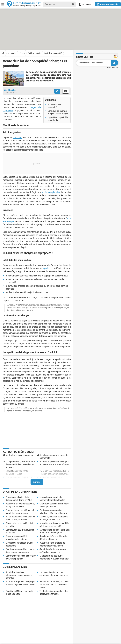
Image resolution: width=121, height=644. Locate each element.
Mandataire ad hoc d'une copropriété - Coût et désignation (54, 557)
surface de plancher (51, 192)
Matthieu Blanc (11, 90)
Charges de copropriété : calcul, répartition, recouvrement (20, 512)
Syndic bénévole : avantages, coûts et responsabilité (53, 551)
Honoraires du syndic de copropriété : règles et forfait (52, 499)
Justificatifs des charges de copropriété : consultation (52, 544)
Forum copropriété (14, 480)
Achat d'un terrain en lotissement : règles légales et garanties (19, 575)
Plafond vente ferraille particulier (54, 471)
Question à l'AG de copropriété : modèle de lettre (20, 593)
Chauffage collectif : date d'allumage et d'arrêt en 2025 (19, 499)
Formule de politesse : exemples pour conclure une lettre (54, 463)
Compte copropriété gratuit (18, 478)
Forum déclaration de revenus (55, 474)
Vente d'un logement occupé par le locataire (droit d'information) (20, 583)
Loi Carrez (18, 138)
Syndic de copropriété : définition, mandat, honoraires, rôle (55, 531)
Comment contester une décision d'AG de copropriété (21, 557)
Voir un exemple (113, 67)
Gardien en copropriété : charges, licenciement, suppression (21, 551)
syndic (46, 268)
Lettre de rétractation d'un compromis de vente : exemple (53, 574)
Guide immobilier (35, 53)
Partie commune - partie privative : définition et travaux (53, 512)
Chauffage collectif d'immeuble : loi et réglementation (54, 505)
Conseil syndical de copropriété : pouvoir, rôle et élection (54, 518)
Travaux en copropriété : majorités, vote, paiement (17, 538)
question (108, 4)
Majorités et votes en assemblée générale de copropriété (54, 525)
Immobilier (12, 53)
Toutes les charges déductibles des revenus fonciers (54, 593)
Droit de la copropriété (53, 53)
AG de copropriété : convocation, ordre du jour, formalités (20, 518)
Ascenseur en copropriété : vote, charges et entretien (20, 505)
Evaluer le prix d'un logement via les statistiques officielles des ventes (54, 585)
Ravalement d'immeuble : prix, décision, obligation (53, 538)
